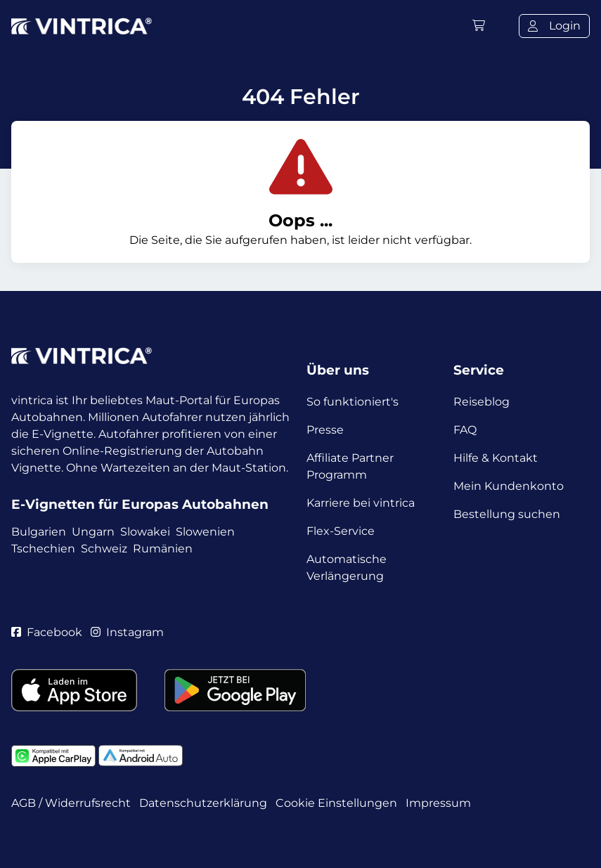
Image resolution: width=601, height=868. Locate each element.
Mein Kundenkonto (509, 486)
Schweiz (104, 549)
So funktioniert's (353, 402)
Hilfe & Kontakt (496, 458)
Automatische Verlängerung (347, 568)
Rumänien (163, 549)
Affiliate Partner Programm (350, 466)
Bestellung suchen (507, 514)
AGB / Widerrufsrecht (71, 803)
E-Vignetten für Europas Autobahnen (140, 504)
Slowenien (205, 532)
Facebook (47, 632)
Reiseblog (482, 402)
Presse (325, 430)
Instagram (127, 632)
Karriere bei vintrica (361, 503)
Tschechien (43, 549)
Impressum (438, 803)
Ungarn (93, 532)
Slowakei (145, 532)
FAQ (465, 430)
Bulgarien (39, 532)
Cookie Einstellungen (336, 803)
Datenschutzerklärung (203, 803)
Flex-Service (341, 531)
